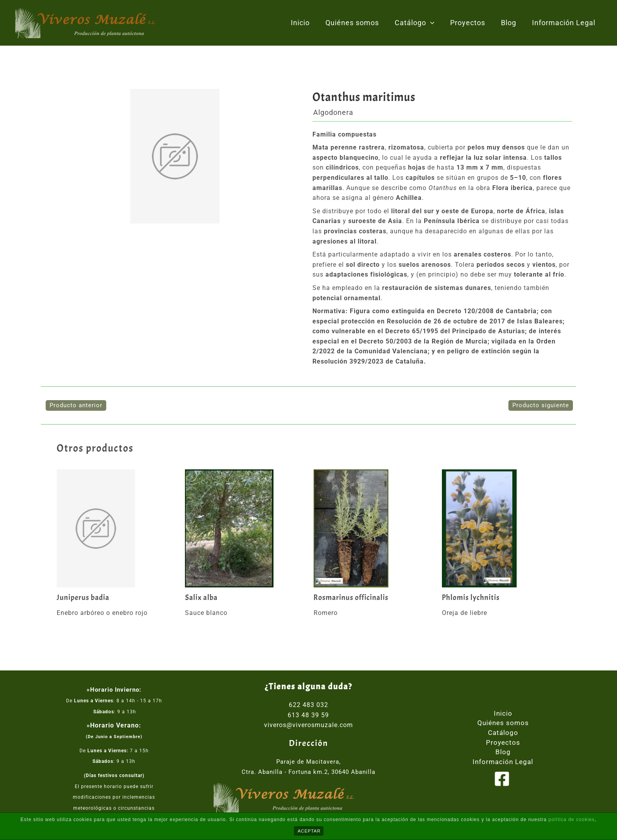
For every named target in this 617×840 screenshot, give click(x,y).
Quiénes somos (359, 23)
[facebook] (503, 780)
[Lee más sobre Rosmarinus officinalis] (373, 528)
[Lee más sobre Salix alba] (244, 528)
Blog (511, 23)
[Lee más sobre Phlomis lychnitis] (501, 528)
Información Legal (564, 23)
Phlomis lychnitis (472, 597)
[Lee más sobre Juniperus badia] (116, 528)
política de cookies (572, 820)
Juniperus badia (84, 597)
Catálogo (420, 23)
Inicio (309, 23)
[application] (436, 23)
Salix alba (202, 597)
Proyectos (472, 23)
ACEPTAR (309, 831)
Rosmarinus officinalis (352, 597)
